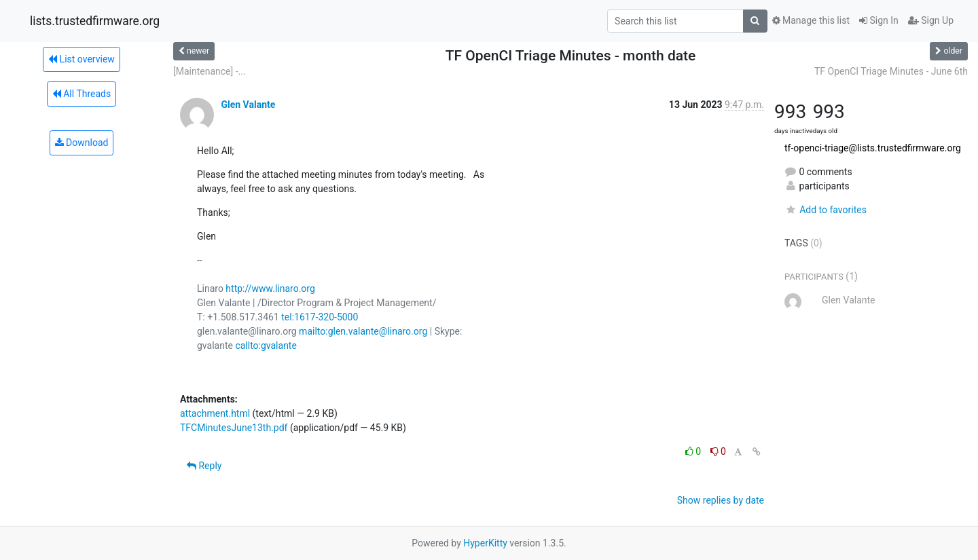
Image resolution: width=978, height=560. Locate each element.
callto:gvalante (266, 346)
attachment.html (215, 413)
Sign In (879, 20)
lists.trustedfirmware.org (95, 21)
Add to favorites (826, 210)
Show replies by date (721, 500)
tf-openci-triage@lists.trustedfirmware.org (873, 148)
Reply (204, 466)
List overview (81, 59)
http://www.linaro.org (270, 288)
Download (82, 143)
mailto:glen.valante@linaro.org (363, 331)
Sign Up (931, 20)
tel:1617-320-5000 (320, 317)
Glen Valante (248, 105)
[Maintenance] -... (210, 71)
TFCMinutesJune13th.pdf (234, 428)
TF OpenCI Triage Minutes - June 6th (891, 71)
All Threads (81, 94)
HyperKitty (485, 543)
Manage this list (811, 20)
